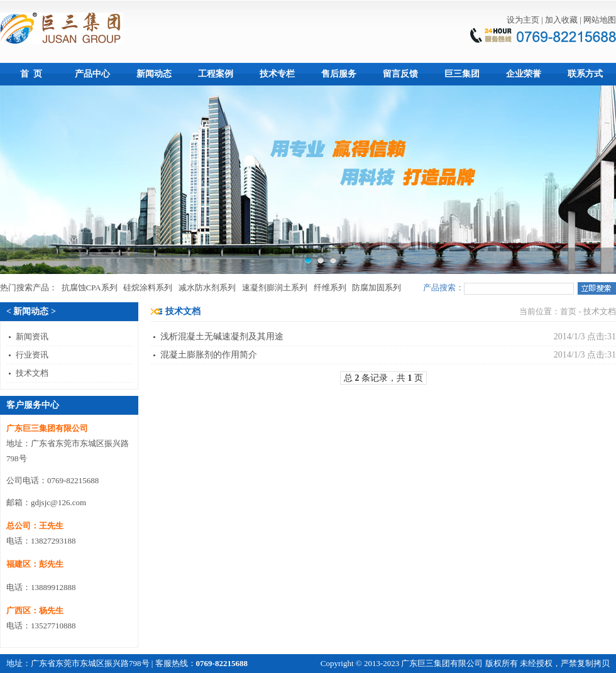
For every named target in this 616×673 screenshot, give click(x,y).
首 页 (31, 74)
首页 (568, 311)
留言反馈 (400, 74)
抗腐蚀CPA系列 (90, 287)
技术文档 (32, 373)
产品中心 (92, 74)
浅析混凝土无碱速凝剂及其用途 (222, 336)
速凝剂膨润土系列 (275, 287)
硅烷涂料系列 (148, 287)
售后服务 (339, 74)
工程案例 (216, 74)
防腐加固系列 (377, 287)
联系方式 (585, 74)
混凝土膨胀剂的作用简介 (209, 355)
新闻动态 (154, 74)
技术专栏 (277, 74)
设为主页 (523, 20)
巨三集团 (462, 74)
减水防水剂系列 (207, 287)
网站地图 (600, 20)
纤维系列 (330, 287)
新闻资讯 (32, 336)
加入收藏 (561, 20)
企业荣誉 (524, 74)
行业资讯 (32, 355)
